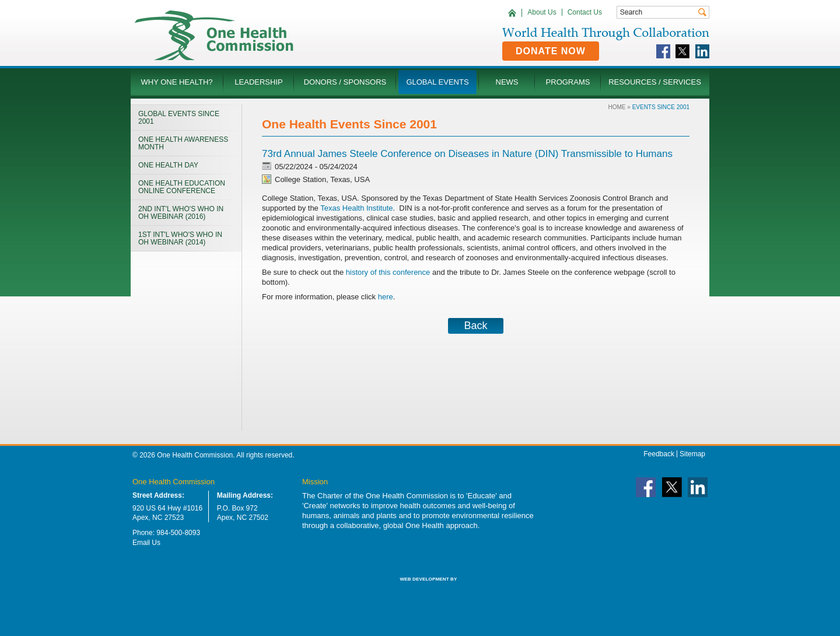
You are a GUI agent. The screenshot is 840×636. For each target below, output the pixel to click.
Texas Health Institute (356, 208)
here (386, 297)
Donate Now (551, 51)
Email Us (146, 543)
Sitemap (692, 454)
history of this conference (388, 272)
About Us (542, 12)
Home (617, 107)
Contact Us (585, 12)
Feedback (659, 454)
